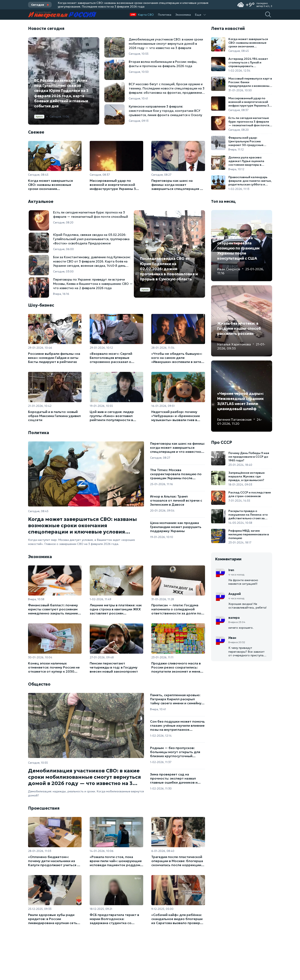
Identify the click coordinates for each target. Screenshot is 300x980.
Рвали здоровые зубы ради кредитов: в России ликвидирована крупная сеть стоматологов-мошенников (53, 919)
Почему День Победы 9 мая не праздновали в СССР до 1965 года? (249, 457)
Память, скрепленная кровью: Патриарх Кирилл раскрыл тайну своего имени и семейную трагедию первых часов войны (177, 699)
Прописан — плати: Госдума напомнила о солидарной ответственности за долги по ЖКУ (176, 609)
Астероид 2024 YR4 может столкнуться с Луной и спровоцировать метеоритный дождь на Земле (248, 62)
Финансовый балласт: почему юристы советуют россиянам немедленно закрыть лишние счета (53, 609)
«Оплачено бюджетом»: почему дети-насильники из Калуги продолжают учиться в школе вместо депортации (53, 861)
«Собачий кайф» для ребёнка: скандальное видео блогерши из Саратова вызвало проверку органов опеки (178, 919)
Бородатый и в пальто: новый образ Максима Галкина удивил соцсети (54, 416)
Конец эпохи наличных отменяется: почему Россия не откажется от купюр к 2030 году (54, 667)
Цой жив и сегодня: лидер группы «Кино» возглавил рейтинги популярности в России (112, 416)
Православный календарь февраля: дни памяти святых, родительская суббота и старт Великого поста (250, 181)
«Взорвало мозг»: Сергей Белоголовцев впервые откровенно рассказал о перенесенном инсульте (111, 358)
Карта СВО (146, 15)
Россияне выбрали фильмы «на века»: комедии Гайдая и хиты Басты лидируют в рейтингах (54, 358)
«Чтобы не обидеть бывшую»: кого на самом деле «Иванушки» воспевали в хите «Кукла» (177, 358)
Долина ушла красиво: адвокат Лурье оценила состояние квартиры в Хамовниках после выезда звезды (248, 161)
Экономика (183, 15)
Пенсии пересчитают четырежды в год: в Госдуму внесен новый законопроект (114, 667)
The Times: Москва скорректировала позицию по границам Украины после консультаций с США (176, 474)
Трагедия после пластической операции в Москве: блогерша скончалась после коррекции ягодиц (177, 861)
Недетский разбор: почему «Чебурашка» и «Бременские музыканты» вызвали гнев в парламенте (176, 416)
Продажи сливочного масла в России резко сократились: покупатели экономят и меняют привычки (178, 667)
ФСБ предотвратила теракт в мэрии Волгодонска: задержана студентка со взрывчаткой (114, 919)
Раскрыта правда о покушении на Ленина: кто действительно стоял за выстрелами (248, 515)
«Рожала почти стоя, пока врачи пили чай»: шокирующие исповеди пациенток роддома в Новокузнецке (116, 861)
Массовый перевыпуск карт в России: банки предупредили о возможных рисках (250, 82)
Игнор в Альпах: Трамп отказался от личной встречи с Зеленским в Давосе (176, 500)
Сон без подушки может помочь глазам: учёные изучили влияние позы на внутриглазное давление (177, 725)
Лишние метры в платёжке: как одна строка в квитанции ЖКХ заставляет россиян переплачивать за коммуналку (116, 609)
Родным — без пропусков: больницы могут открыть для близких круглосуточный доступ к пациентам (175, 752)
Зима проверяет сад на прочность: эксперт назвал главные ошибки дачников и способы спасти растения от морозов (174, 778)
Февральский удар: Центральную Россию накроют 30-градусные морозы (246, 141)
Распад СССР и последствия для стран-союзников (250, 494)
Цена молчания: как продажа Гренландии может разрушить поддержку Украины (176, 527)
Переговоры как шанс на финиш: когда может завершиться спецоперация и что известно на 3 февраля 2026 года (177, 185)
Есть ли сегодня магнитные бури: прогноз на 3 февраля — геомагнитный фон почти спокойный (249, 122)
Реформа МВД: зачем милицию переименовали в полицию (249, 534)
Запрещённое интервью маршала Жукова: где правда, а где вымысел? (247, 476)
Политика (165, 15)
